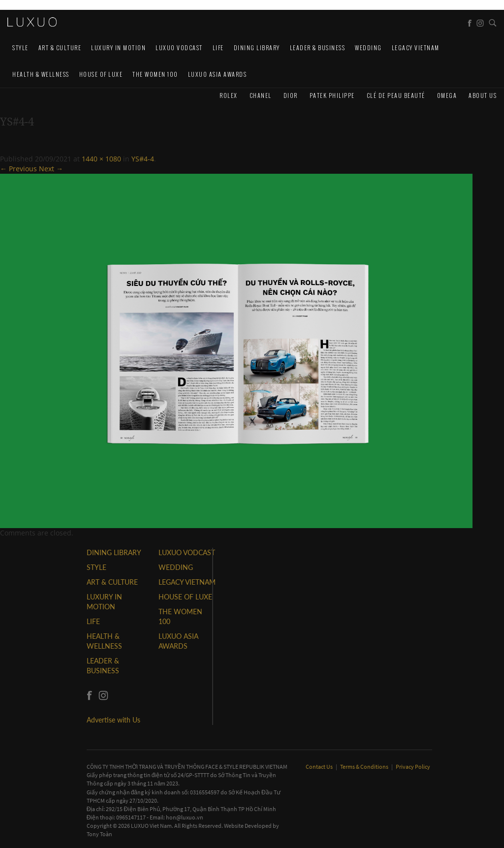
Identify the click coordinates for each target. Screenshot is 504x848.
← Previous (18, 169)
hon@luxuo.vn (185, 817)
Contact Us (320, 767)
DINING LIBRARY (257, 47)
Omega (447, 95)
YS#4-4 (143, 159)
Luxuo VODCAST (179, 47)
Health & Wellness (41, 74)
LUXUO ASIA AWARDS (218, 74)
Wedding (368, 47)
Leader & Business (318, 47)
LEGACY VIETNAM (416, 47)
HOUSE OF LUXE (101, 74)
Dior (291, 95)
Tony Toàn (99, 834)
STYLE (20, 47)
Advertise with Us (113, 720)
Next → (51, 169)
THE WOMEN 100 (155, 74)
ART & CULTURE (60, 47)
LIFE (218, 47)
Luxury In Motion (118, 47)
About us (483, 95)
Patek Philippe (332, 95)
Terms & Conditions (365, 767)
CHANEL (261, 95)
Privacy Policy (413, 767)
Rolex (229, 95)
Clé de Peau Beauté (396, 95)
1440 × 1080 (101, 159)
